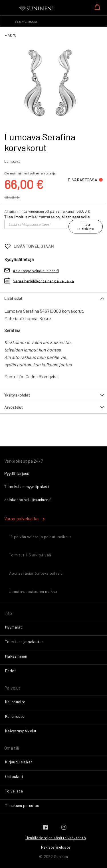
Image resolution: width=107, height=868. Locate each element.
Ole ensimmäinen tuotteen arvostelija (30, 173)
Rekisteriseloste (56, 847)
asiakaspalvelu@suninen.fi (28, 500)
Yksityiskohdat (17, 395)
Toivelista (14, 791)
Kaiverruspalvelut (21, 731)
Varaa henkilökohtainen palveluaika (44, 281)
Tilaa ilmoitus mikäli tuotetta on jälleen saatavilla (47, 217)
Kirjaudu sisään (19, 762)
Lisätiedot (13, 298)
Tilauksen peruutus (22, 805)
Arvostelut (14, 407)
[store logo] (37, 9)
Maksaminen (16, 656)
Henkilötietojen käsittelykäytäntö (56, 838)
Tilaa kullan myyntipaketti (27, 486)
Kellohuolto (15, 702)
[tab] (53, 298)
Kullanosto (15, 716)
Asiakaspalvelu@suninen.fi (36, 270)
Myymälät (14, 627)
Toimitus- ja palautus (24, 642)
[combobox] (53, 21)
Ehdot (11, 671)
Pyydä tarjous (17, 473)
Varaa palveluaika (21, 518)
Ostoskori (14, 776)
